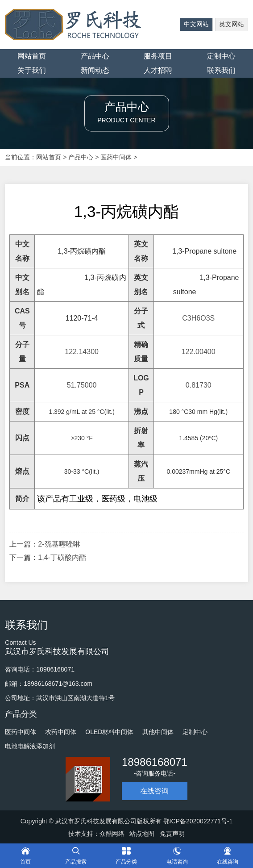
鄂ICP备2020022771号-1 (198, 821)
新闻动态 (95, 70)
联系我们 (221, 70)
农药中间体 (61, 732)
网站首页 (32, 56)
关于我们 (32, 70)
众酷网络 (112, 834)
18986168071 (155, 762)
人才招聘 (158, 70)
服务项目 (158, 56)
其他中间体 (158, 732)
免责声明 (172, 834)
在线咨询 (154, 791)
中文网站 (196, 24)
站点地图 (142, 834)
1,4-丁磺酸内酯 (62, 557)
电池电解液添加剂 (30, 746)
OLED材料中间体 (109, 732)
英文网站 (232, 24)
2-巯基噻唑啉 (59, 544)
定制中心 (221, 56)
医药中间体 (116, 157)
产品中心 (95, 56)
